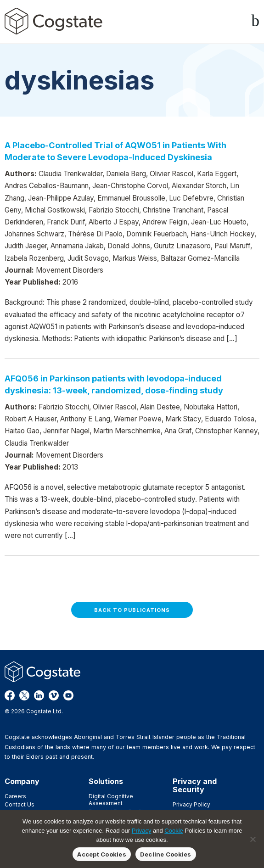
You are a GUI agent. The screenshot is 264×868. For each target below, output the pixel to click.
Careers (15, 796)
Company (22, 781)
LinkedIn (39, 695)
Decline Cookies (166, 854)
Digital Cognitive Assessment (111, 800)
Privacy (142, 831)
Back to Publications (132, 610)
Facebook (10, 695)
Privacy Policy (191, 804)
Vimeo (54, 695)
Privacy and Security (195, 785)
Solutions (106, 781)
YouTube (68, 695)
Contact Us (20, 804)
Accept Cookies (102, 854)
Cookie (174, 831)
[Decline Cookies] (253, 839)
